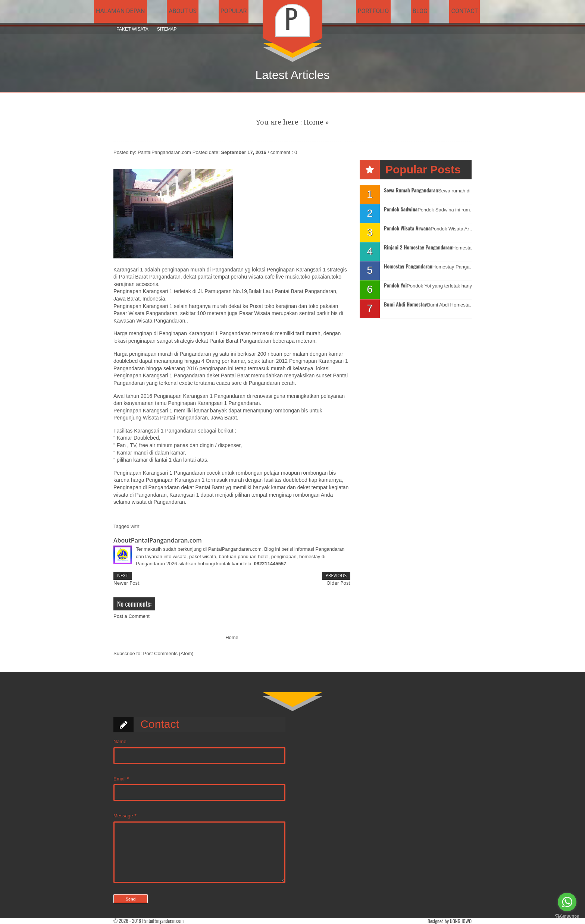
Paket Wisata (132, 29)
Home (314, 122)
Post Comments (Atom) (168, 653)
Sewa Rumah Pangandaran (411, 190)
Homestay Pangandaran (408, 266)
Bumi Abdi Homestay (405, 304)
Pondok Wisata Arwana (407, 228)
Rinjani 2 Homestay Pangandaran (418, 247)
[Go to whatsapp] (567, 902)
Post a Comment (132, 616)
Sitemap (167, 29)
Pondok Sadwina (401, 209)
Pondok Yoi (395, 285)
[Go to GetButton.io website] (567, 916)
